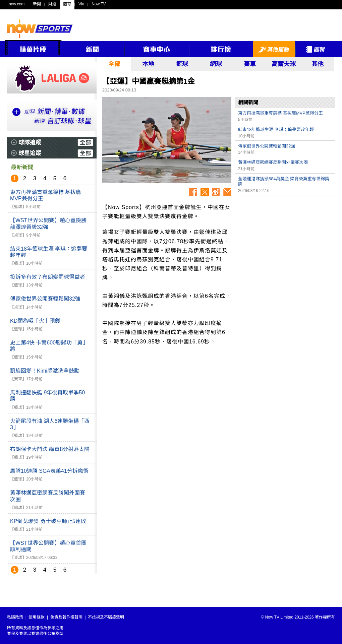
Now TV (99, 4)
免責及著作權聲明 (66, 617)
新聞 (37, 4)
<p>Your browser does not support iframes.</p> (285, 246)
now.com (17, 4)
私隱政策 (15, 617)
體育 (67, 4)
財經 (52, 4)
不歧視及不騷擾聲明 (106, 617)
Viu (81, 4)
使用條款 (37, 617)
